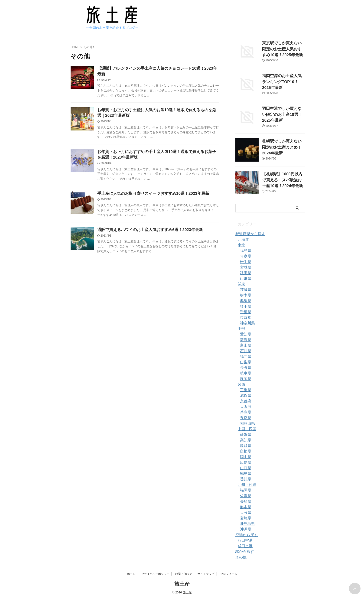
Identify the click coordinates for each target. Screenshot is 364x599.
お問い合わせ (183, 574)
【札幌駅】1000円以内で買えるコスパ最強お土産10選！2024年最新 (283, 179)
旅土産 (182, 584)
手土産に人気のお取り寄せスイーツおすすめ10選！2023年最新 (150, 190)
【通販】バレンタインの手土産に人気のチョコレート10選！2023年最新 (157, 69)
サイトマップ (206, 574)
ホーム (131, 574)
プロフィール (229, 574)
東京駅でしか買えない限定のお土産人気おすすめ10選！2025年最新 (283, 48)
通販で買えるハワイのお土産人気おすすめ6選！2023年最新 (147, 227)
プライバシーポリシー (155, 574)
